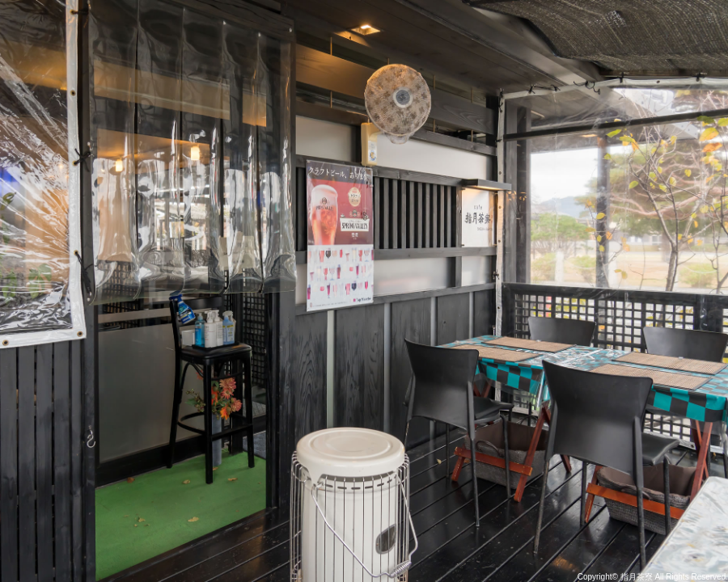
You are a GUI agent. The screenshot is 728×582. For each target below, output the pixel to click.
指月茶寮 (637, 577)
